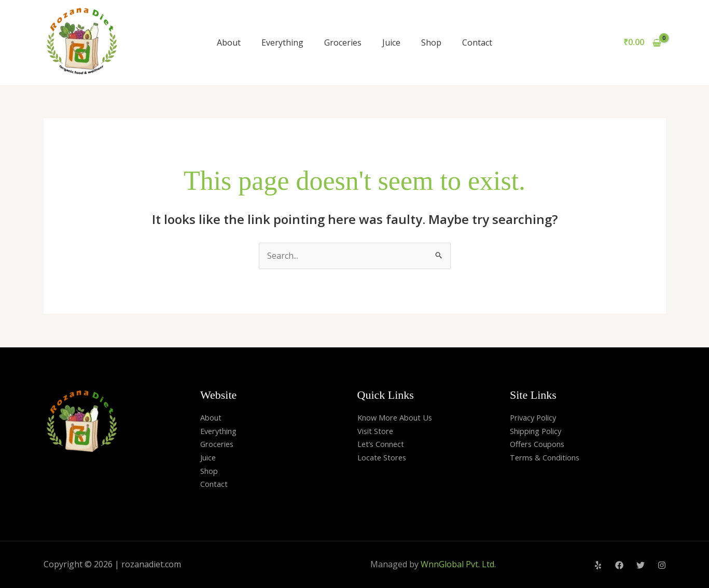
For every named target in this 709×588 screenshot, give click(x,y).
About (229, 43)
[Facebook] (619, 565)
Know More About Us (399, 417)
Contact (477, 43)
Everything (282, 43)
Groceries (343, 43)
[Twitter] (641, 565)
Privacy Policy (536, 417)
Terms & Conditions (548, 457)
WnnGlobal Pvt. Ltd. (458, 564)
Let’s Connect (384, 444)
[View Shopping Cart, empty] (643, 43)
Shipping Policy (539, 431)
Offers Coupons (541, 444)
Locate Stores (384, 457)
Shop (431, 43)
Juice (391, 43)
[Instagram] (662, 565)
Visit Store (377, 431)
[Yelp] (598, 565)
